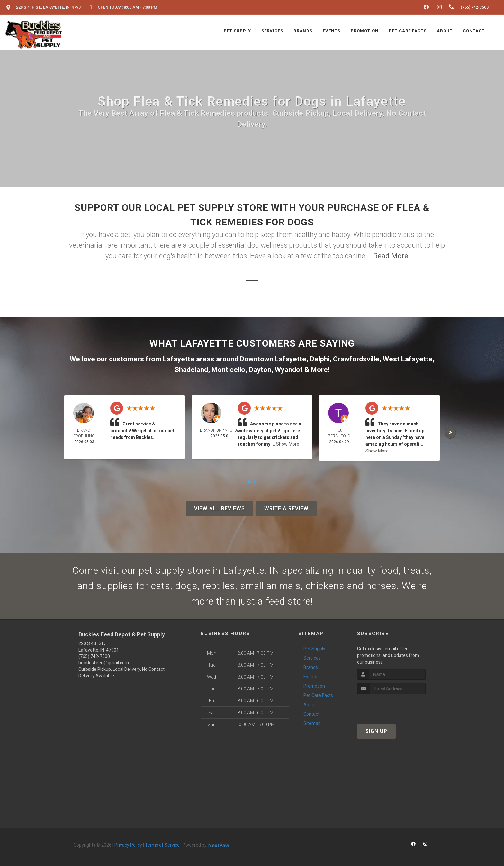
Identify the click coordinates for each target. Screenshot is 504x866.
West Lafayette (408, 359)
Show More (288, 444)
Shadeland (191, 370)
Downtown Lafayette (273, 359)
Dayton (260, 370)
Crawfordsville (356, 359)
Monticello (228, 370)
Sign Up (376, 731)
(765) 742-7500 (94, 656)
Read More (391, 256)
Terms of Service (162, 845)
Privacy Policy (128, 845)
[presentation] (391, 706)
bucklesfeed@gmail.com (104, 663)
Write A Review (286, 509)
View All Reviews (220, 509)
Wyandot (289, 370)
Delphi (320, 359)
